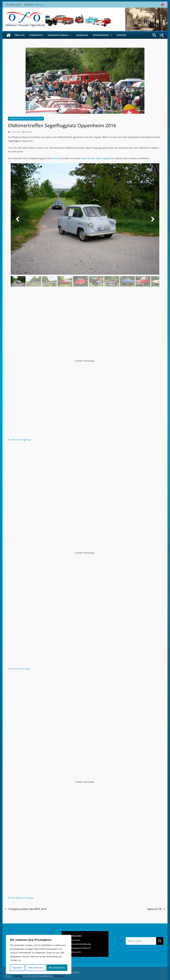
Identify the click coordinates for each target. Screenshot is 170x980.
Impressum (74, 940)
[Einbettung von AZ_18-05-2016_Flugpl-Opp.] (85, 361)
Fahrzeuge (82, 35)
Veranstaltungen (58, 35)
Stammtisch (36, 35)
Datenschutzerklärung (80, 944)
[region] (39, 954)
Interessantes (101, 35)
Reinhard (28, 132)
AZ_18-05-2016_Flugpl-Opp (20, 440)
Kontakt (122, 35)
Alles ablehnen (36, 968)
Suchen (160, 941)
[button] (70, 35)
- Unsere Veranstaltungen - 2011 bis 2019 (26, 119)
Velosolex (40, 5)
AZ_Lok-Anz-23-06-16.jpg (19, 669)
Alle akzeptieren (57, 968)
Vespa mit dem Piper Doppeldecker (98, 158)
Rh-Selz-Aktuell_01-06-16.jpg (20, 898)
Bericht (56, 158)
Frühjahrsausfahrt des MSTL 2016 (26, 909)
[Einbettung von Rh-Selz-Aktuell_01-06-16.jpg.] (85, 782)
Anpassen (17, 968)
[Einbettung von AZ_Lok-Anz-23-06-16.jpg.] (85, 553)
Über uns (20, 35)
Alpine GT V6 (156, 909)
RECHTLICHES (74, 936)
